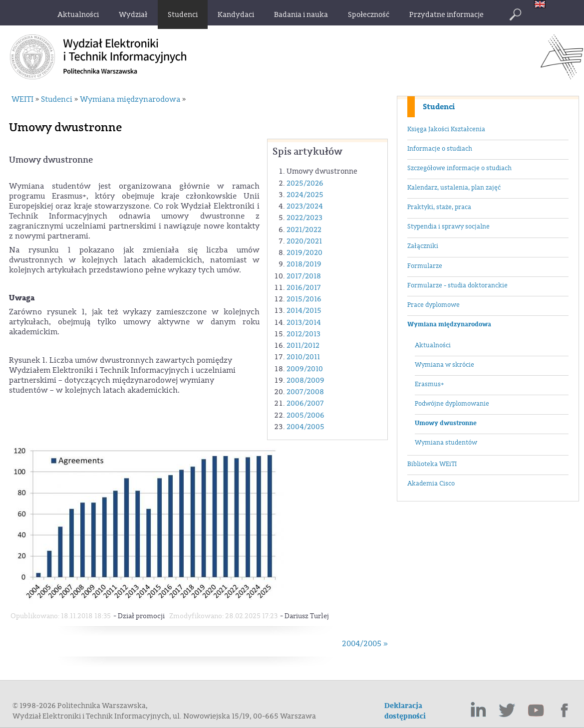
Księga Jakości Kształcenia (446, 129)
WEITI (22, 99)
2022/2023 (304, 218)
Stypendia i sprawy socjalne (448, 227)
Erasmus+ (429, 384)
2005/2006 (305, 415)
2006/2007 (305, 403)
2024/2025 (305, 195)
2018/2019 (304, 264)
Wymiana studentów (446, 443)
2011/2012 (303, 346)
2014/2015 (304, 311)
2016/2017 (304, 288)
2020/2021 (304, 241)
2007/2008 (305, 392)
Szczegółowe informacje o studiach (459, 168)
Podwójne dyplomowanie (452, 404)
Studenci (439, 107)
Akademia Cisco (431, 484)
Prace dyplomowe (434, 305)
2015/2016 (304, 299)
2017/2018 (304, 276)
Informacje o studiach (440, 149)
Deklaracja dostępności (405, 711)
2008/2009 (305, 380)
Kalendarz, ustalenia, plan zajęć (454, 188)
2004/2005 (305, 427)
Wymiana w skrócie (444, 365)
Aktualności (433, 345)
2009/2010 (305, 369)
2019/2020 (304, 253)
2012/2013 (303, 334)
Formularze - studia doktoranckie (457, 285)
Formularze (425, 266)
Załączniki (423, 246)
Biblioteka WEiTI (432, 464)
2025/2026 (305, 183)
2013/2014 (304, 323)
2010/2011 (303, 357)
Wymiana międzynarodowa (449, 324)
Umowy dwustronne (446, 423)
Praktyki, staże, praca (439, 207)
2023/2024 (305, 206)
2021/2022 (304, 230)
